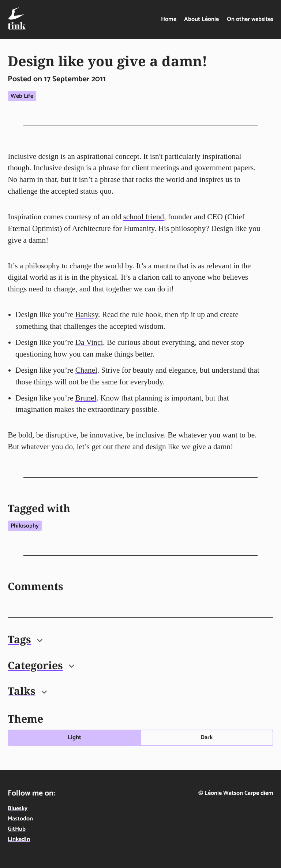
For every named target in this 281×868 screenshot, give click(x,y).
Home (169, 19)
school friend (144, 217)
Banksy (87, 314)
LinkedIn (19, 839)
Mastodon (20, 819)
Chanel (86, 370)
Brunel (86, 398)
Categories (41, 665)
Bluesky (18, 809)
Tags (25, 639)
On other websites (250, 19)
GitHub (17, 829)
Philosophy (25, 526)
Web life (22, 96)
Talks (27, 691)
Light (74, 737)
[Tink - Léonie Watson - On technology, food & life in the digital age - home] (17, 18)
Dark (207, 737)
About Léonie (201, 19)
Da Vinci (89, 342)
